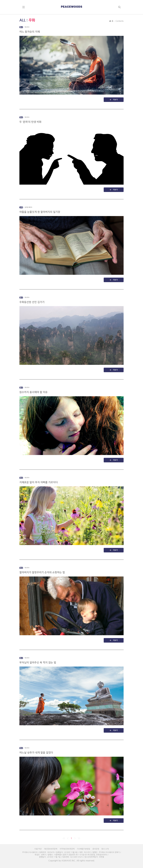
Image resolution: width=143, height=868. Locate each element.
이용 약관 (38, 849)
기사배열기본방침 (83, 849)
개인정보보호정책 (51, 849)
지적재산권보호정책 (67, 849)
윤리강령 (96, 849)
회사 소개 (105, 849)
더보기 (115, 100)
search (119, 7)
